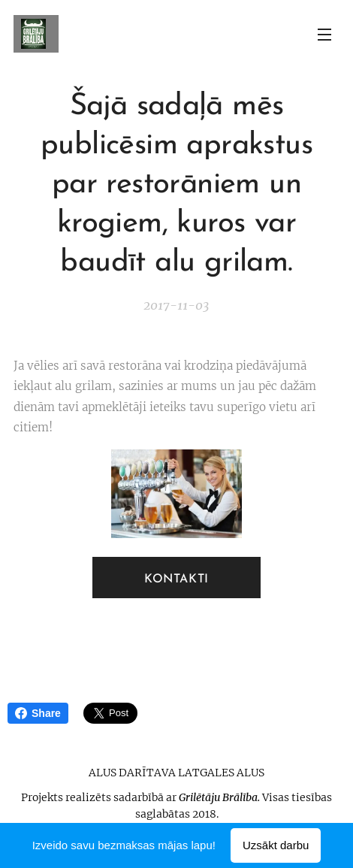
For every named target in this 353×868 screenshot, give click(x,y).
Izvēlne (324, 35)
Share (38, 713)
